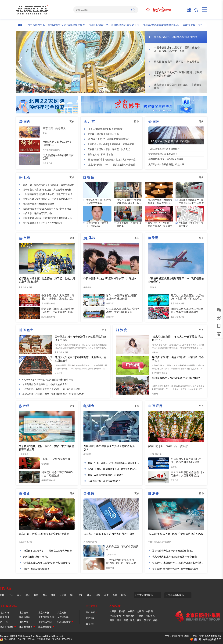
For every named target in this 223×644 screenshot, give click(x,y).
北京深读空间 (45, 622)
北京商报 (62, 613)
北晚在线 (24, 622)
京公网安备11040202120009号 (20, 639)
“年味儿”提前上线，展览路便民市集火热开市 (117, 25)
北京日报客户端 (46, 617)
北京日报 (4, 613)
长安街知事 (63, 617)
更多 (72, 121)
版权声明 (91, 618)
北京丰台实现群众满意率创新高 (164, 25)
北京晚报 (24, 613)
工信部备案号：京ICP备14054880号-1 (56, 639)
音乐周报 (4, 617)
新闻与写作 (25, 617)
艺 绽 (4, 622)
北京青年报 (44, 613)
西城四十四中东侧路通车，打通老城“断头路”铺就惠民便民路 (54, 25)
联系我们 (91, 624)
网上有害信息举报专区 (210, 639)
